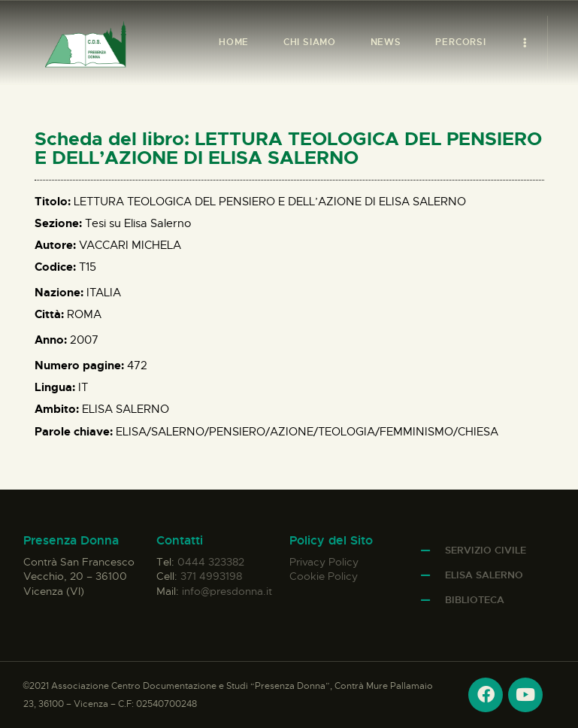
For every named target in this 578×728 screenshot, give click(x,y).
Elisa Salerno (484, 575)
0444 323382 (211, 562)
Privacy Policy (324, 562)
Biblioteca (475, 600)
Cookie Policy (324, 576)
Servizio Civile (486, 550)
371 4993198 (211, 576)
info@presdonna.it (227, 591)
